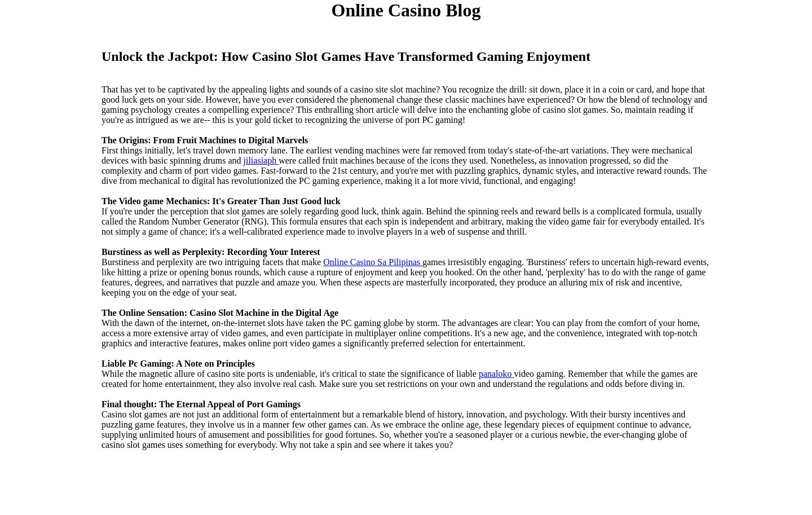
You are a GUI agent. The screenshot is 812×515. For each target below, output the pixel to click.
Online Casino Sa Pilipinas (373, 262)
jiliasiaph (261, 160)
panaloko (497, 374)
